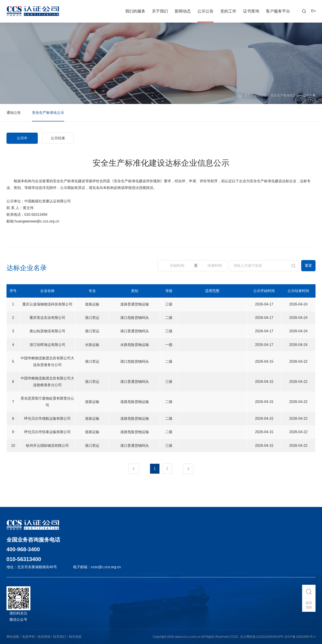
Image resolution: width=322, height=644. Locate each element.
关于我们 (160, 11)
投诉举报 (44, 637)
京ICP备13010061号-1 (300, 637)
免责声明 (28, 637)
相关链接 (75, 637)
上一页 (132, 469)
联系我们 (59, 637)
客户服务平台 (278, 11)
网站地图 (13, 637)
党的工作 (228, 11)
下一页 (190, 469)
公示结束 (58, 138)
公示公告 (205, 11)
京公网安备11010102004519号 (262, 637)
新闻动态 (183, 11)
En (314, 11)
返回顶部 (309, 605)
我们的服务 (135, 11)
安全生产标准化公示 (285, 95)
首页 (247, 95)
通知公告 (14, 113)
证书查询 (251, 11)
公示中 (22, 138)
